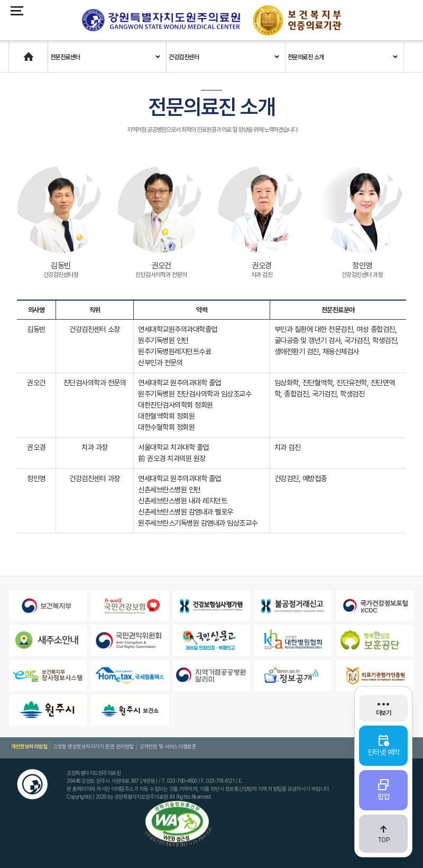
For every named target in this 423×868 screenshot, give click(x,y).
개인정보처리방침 (29, 746)
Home (17, 52)
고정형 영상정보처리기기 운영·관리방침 (93, 746)
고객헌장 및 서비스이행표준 (167, 746)
